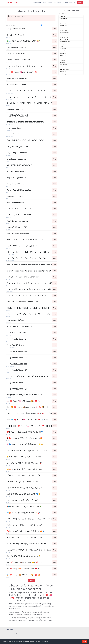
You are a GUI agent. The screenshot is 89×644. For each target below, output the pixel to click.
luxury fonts (63, 49)
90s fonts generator (65, 74)
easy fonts (63, 28)
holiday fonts (63, 44)
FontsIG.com (14, 3)
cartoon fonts (64, 19)
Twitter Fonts (57, 3)
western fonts (64, 67)
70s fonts (62, 16)
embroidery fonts (64, 32)
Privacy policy (31, 633)
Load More (31, 580)
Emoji (45, 3)
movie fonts (63, 53)
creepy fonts (63, 23)
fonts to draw (63, 35)
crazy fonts (63, 21)
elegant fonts (63, 30)
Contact (24, 633)
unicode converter (65, 69)
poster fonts (63, 55)
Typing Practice (17, 633)
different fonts (64, 26)
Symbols (50, 3)
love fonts (63, 46)
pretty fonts (63, 72)
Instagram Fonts (37, 3)
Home (80, 3)
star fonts (63, 60)
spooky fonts (63, 58)
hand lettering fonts (65, 42)
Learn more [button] (45, 641)
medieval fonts (64, 51)
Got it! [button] (85, 641)
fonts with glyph (64, 37)
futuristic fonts (64, 39)
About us (9, 633)
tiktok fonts (63, 62)
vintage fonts (63, 65)
